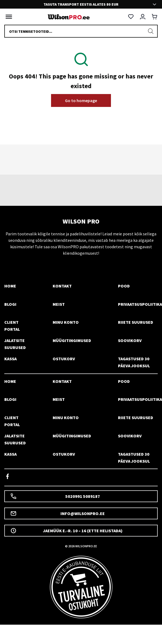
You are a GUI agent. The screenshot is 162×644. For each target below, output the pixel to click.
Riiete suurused (136, 322)
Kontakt (62, 286)
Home (10, 286)
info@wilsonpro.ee (57, 513)
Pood (124, 286)
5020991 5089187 (55, 496)
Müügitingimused (72, 340)
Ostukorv (64, 359)
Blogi (10, 304)
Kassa (10, 359)
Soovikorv (130, 340)
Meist (59, 304)
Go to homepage (81, 100)
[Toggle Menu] (8, 17)
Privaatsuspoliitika (140, 304)
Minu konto (66, 322)
